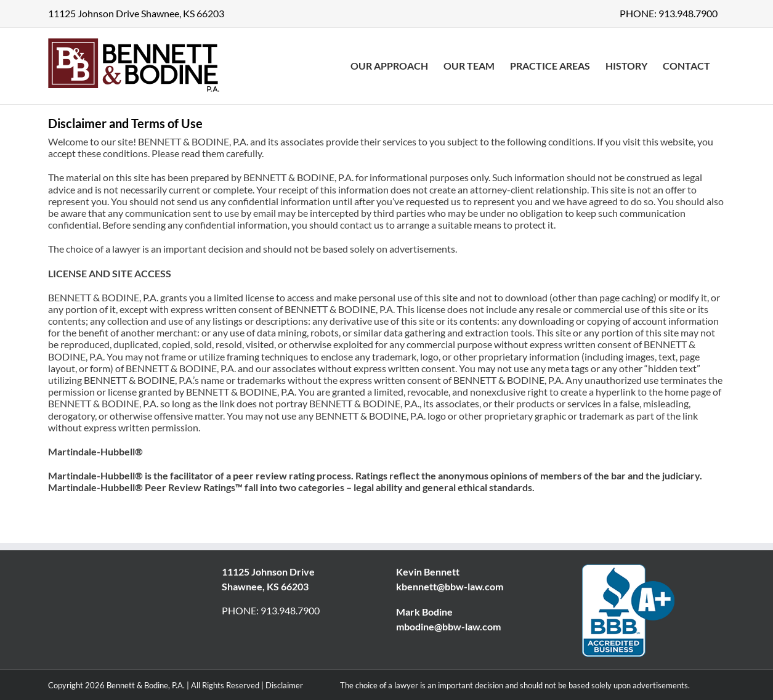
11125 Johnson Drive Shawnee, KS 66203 (136, 13)
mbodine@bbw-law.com (448, 626)
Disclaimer (284, 685)
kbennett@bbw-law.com (450, 586)
